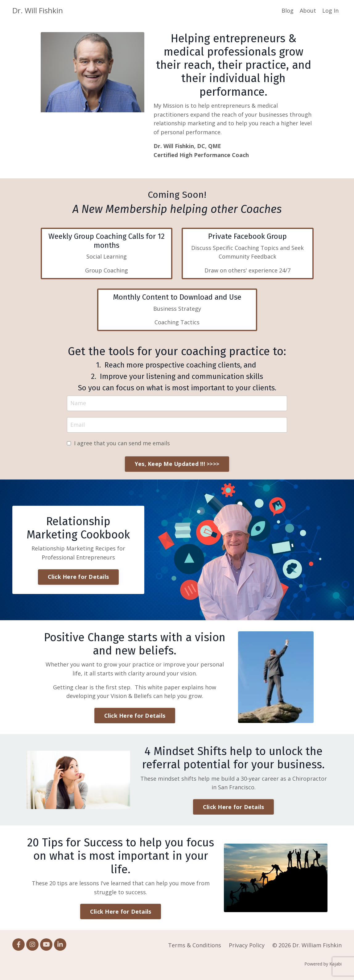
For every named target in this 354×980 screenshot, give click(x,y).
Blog (288, 10)
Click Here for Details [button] (78, 577)
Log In (330, 10)
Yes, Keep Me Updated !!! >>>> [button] (177, 464)
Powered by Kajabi (323, 964)
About (308, 10)
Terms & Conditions (195, 945)
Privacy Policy (247, 945)
